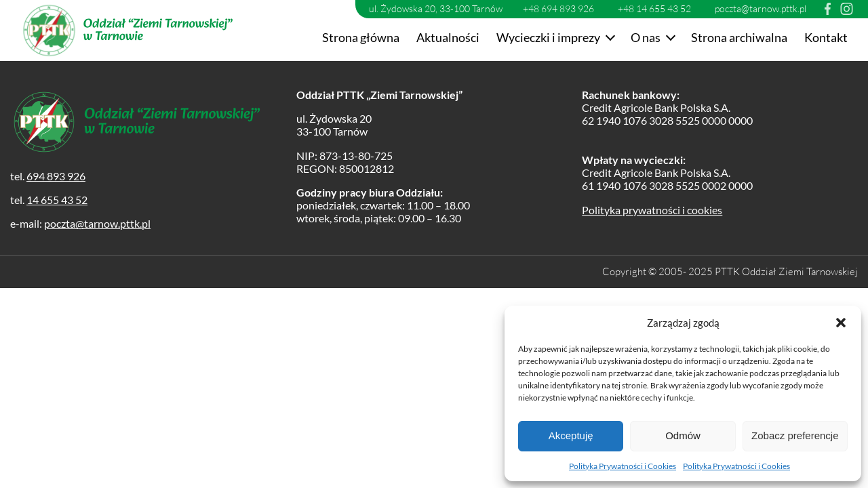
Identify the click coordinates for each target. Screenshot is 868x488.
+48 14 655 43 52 (654, 8)
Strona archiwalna (739, 37)
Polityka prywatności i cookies (652, 210)
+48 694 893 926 (558, 8)
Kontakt (826, 37)
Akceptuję (571, 435)
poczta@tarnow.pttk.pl (761, 8)
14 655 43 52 (57, 200)
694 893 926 (56, 176)
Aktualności (448, 37)
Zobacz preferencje (795, 435)
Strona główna (361, 37)
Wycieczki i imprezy (548, 37)
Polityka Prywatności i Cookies (623, 466)
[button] (841, 323)
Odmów (683, 435)
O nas (646, 37)
